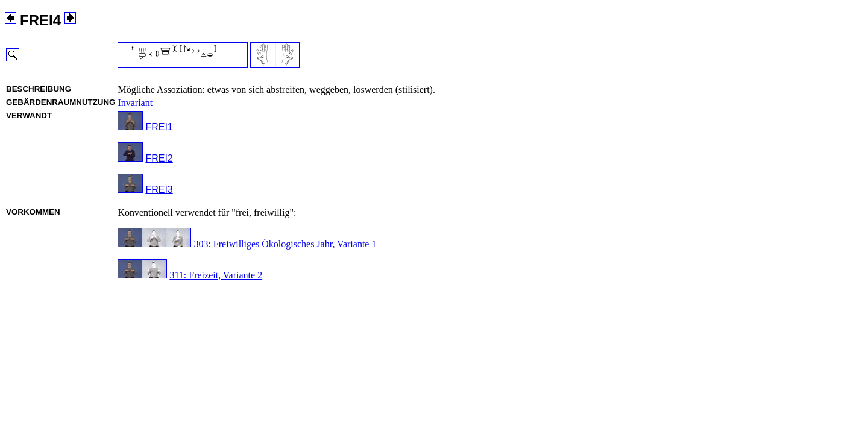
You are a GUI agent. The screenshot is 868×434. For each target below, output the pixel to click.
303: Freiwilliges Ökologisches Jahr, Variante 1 (285, 244)
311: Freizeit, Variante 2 (216, 275)
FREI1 (159, 127)
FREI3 (159, 190)
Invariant (135, 103)
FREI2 (159, 158)
